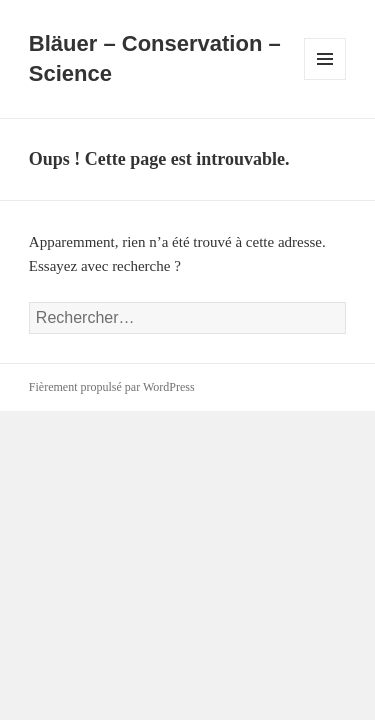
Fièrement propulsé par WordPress (112, 387)
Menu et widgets (325, 79)
